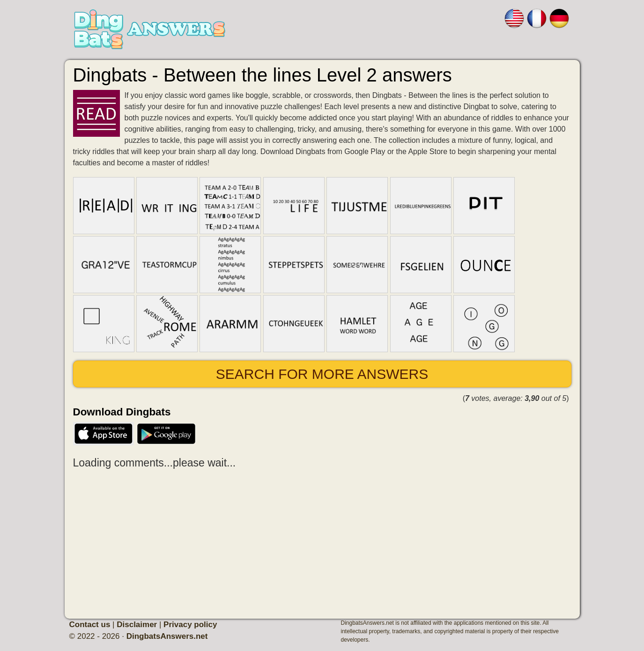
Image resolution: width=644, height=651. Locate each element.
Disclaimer (137, 625)
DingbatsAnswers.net (167, 636)
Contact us (90, 625)
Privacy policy (190, 625)
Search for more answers (322, 374)
